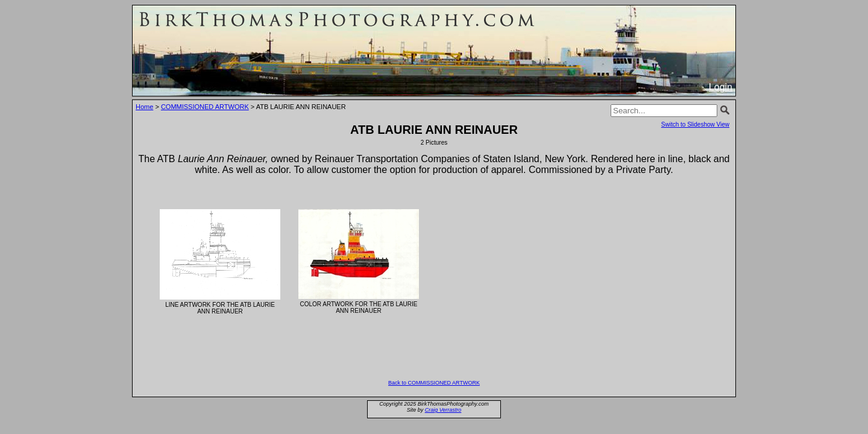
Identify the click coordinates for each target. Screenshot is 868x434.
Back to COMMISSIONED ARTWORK (434, 383)
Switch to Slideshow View (695, 124)
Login (721, 87)
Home (144, 107)
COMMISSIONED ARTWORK (205, 107)
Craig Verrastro (443, 410)
